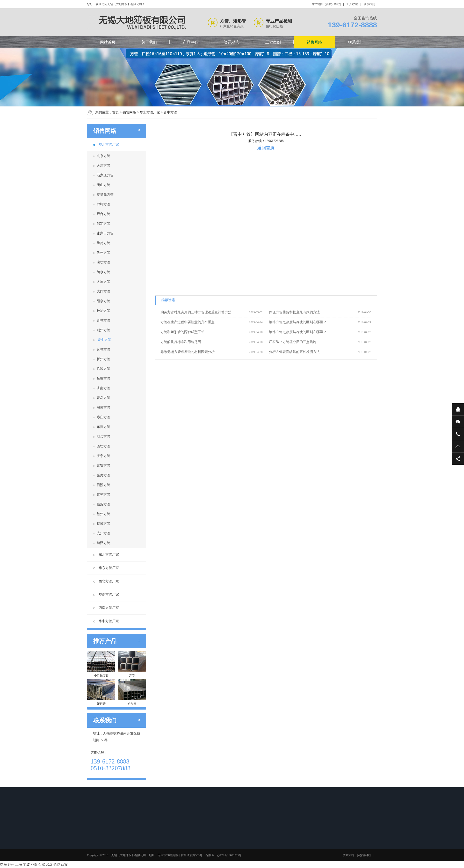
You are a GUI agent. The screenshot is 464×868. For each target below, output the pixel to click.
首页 (116, 112)
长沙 (57, 864)
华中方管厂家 (106, 621)
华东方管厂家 (106, 568)
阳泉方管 (103, 301)
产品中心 (190, 42)
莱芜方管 (103, 495)
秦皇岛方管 (105, 195)
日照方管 (103, 485)
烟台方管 (103, 437)
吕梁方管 (103, 378)
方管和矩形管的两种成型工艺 (182, 332)
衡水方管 (103, 272)
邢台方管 (103, 214)
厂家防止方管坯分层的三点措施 (293, 342)
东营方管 (103, 427)
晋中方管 (170, 112)
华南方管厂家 (106, 595)
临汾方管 (103, 369)
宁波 (26, 864)
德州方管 (103, 514)
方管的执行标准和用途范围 (181, 342)
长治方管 (103, 311)
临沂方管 (103, 504)
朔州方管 (103, 330)
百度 (329, 4)
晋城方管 (103, 320)
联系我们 (369, 4)
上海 (19, 864)
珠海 (3, 864)
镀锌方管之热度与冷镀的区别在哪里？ (298, 322)
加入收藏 (352, 4)
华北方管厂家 (150, 112)
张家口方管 (105, 233)
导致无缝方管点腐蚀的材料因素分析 (188, 352)
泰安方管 (103, 466)
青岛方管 (103, 398)
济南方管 (103, 388)
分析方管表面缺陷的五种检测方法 (294, 352)
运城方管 (103, 349)
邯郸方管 (103, 204)
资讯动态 (232, 42)
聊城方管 (103, 524)
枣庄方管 (103, 417)
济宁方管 (103, 456)
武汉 (49, 864)
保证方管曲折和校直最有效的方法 (294, 312)
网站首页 (108, 42)
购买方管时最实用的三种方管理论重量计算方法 (196, 312)
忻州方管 (103, 359)
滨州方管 (103, 533)
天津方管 (103, 166)
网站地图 (317, 4)
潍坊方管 (103, 446)
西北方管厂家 (106, 581)
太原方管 (103, 282)
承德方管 (103, 243)
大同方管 (103, 291)
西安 (64, 864)
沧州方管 (103, 253)
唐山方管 (103, 185)
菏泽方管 (103, 543)
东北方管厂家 (106, 555)
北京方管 (103, 156)
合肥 (42, 864)
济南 (34, 864)
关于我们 (149, 42)
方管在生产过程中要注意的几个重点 (188, 322)
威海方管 (103, 475)
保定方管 (103, 224)
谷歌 (337, 4)
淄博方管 (103, 408)
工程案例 (273, 42)
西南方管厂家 (106, 608)
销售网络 (314, 42)
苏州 (11, 864)
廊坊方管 (103, 262)
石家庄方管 (105, 175)
